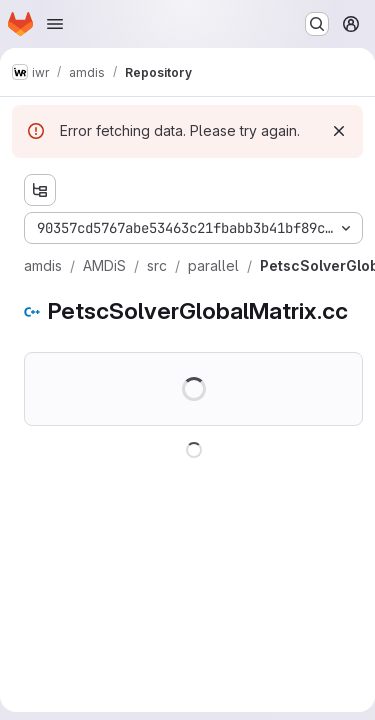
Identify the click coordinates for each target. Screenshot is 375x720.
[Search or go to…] (317, 24)
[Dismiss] (339, 131)
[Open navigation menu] (55, 24)
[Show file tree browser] (40, 190)
